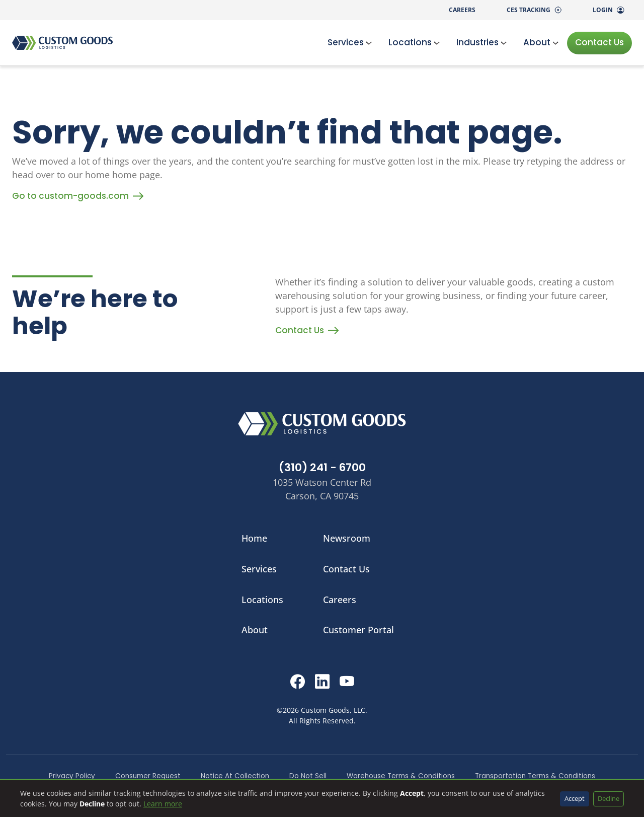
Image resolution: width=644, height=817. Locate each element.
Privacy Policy (72, 776)
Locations (414, 42)
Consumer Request (148, 776)
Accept (575, 799)
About (541, 42)
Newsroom (347, 538)
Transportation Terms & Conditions (535, 776)
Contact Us (599, 42)
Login (608, 10)
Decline (609, 799)
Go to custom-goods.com (78, 196)
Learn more (163, 804)
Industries (482, 42)
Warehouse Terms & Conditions (401, 776)
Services (350, 42)
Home (254, 538)
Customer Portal (358, 630)
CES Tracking (534, 10)
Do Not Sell (308, 776)
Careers (462, 10)
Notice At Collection (235, 776)
